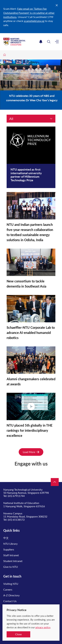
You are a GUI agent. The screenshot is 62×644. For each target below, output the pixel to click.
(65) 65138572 (16, 520)
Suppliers (9, 549)
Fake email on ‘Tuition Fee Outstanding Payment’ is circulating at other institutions (29, 13)
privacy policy (43, 627)
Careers (8, 589)
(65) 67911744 (16, 496)
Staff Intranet (11, 555)
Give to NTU (11, 567)
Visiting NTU (11, 584)
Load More (31, 452)
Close (18, 634)
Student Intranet (13, 561)
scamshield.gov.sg (34, 21)
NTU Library (10, 544)
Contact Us (10, 601)
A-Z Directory (11, 595)
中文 (6, 538)
